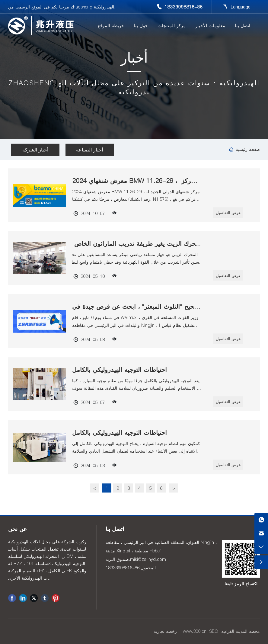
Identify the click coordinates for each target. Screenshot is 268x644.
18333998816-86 (183, 7)
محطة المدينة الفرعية (241, 631)
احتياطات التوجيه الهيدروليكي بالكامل (120, 370)
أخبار (134, 59)
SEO (214, 631)
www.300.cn (195, 631)
